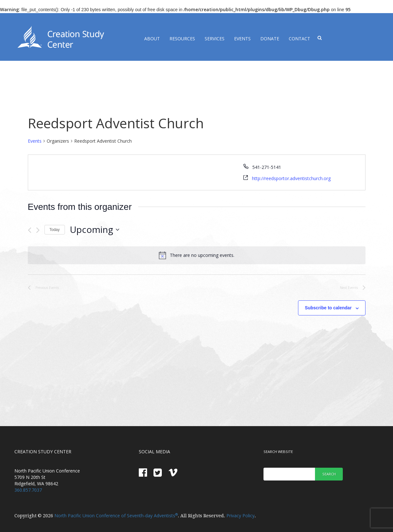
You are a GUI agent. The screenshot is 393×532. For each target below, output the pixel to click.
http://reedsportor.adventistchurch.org (291, 178)
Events (242, 39)
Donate (270, 39)
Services (215, 39)
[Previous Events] (30, 230)
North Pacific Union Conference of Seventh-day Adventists (116, 516)
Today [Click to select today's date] (55, 230)
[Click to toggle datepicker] (94, 230)
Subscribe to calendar (328, 308)
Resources (182, 39)
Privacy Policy (240, 516)
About (152, 39)
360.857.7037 (28, 490)
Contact (299, 39)
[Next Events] (38, 230)
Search (329, 474)
